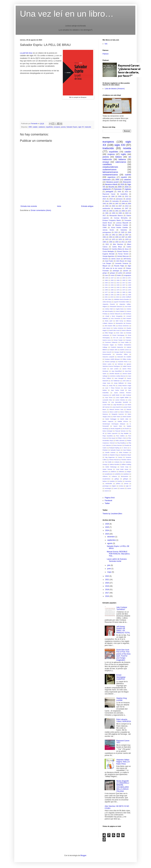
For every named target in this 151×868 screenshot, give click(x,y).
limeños (120, 481)
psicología (106, 486)
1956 (120, 235)
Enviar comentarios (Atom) (41, 210)
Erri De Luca (118, 338)
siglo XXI (120, 145)
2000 (129, 204)
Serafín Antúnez (110, 452)
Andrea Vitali (109, 309)
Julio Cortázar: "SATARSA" (122, 608)
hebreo (105, 481)
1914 (118, 283)
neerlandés (109, 483)
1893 (112, 280)
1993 (114, 213)
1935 (118, 285)
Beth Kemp (119, 321)
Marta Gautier (127, 417)
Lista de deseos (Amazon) (115, 89)
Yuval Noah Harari (122, 469)
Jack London (114, 369)
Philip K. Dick (122, 438)
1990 (111, 242)
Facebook (108, 501)
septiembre (112, 540)
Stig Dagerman (110, 457)
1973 (114, 239)
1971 (129, 211)
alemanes (119, 199)
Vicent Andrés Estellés (119, 227)
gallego (117, 479)
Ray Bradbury (122, 443)
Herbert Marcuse (123, 256)
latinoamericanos (110, 172)
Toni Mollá (108, 462)
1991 (112, 295)
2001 (106, 297)
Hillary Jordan (127, 359)
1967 (123, 237)
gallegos (126, 479)
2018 (111, 199)
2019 (122, 184)
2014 (104, 199)
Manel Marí (107, 225)
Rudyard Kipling (114, 448)
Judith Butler (116, 395)
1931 (106, 285)
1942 (104, 204)
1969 (129, 237)
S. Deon (125, 448)
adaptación (107, 189)
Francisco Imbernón (111, 342)
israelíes (112, 481)
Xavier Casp (124, 467)
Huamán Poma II (123, 362)
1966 (112, 290)
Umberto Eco (118, 462)
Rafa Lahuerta (120, 440)
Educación (127, 182)
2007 (120, 206)
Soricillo (105, 455)
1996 (120, 213)
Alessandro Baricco (116, 216)
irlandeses (117, 208)
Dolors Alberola (126, 330)
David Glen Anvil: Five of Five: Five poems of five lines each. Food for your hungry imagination (123, 655)
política (118, 483)
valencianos (121, 162)
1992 (117, 242)
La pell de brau (26, 53)
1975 (130, 290)
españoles (49, 127)
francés (105, 196)
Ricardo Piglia (119, 266)
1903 (106, 283)
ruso (106, 275)
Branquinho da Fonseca (124, 323)
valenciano (107, 180)
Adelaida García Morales (121, 299)
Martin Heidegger (111, 419)
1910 (112, 283)
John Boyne (120, 261)
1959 (106, 290)
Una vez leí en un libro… (67, 14)
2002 (107, 206)
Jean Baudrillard (117, 371)
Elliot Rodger (109, 333)
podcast (128, 273)
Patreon (106, 54)
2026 (107, 524)
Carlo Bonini (106, 328)
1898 (124, 280)
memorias (128, 481)
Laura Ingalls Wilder (122, 397)
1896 (118, 280)
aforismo (105, 472)
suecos (122, 488)
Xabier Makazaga (111, 467)
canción (126, 271)
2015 (112, 297)
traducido (88, 127)
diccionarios (125, 476)
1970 (118, 290)
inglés (124, 154)
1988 (106, 295)
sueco (116, 488)
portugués (109, 192)
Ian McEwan (119, 364)
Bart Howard (127, 318)
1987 (117, 204)
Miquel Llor (107, 266)
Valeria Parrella (114, 464)
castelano (126, 474)
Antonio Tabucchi (115, 314)
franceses (118, 189)
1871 (130, 278)
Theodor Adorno (126, 460)
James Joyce (116, 259)
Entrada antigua (87, 206)
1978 (127, 239)
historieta (124, 230)
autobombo (106, 208)
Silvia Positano (124, 452)
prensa (126, 483)
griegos (113, 273)
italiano (119, 157)
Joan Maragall (119, 378)
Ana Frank (128, 306)
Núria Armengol (107, 431)
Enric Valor (120, 333)
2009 (120, 187)
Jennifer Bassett (114, 374)
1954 (111, 204)
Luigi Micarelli (117, 405)
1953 (124, 287)
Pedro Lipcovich (112, 433)
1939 (130, 285)
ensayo (106, 162)
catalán (35, 127)
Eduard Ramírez (123, 251)
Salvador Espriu (72, 127)
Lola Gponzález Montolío (120, 402)
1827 (112, 278)
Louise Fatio (106, 405)
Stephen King (114, 455)
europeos (57, 127)
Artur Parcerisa (116, 318)
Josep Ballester (119, 383)
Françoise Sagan (108, 345)
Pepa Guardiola (108, 436)
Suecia (120, 457)
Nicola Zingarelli (116, 429)
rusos (113, 275)
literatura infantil (111, 184)
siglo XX (81, 127)
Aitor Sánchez (118, 244)
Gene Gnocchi (107, 352)
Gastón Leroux (124, 350)
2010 (126, 192)
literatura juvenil (112, 182)
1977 (106, 292)
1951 (107, 235)
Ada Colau (108, 299)
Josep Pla (112, 386)
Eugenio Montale (109, 254)
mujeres (111, 154)
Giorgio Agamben (109, 256)
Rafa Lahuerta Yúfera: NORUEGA (124, 720)
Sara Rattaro (127, 450)
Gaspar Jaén (113, 350)
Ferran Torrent (123, 254)
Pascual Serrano (120, 431)
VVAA (105, 227)
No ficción (126, 429)
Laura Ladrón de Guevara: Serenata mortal (117, 560)
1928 (129, 232)
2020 (129, 242)
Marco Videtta (125, 412)
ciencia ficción (108, 230)
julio (109, 565)
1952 (114, 235)
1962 (104, 237)
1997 (124, 295)
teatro (119, 275)
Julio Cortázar (127, 395)
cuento (128, 175)
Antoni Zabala (120, 311)
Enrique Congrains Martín (112, 220)
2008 (119, 192)
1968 (123, 211)
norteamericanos (110, 175)
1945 (118, 287)
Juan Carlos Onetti (117, 390)
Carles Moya (117, 247)
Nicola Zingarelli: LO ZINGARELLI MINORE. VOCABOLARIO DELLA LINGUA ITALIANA (123, 786)
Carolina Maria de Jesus (120, 249)
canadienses (108, 474)
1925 (123, 232)
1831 (118, 278)
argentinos (112, 177)
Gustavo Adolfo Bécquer (112, 359)
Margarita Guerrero (118, 414)
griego (105, 273)
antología (116, 271)
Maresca (105, 414)
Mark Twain (117, 417)
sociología (108, 488)
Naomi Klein (118, 426)
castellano (107, 164)
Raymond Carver (109, 194)
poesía (63, 127)
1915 (116, 232)
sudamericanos (110, 169)
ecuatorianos (106, 479)
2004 (114, 206)
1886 (106, 280)
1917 (124, 283)
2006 (120, 196)
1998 (123, 204)
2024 (107, 530)
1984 (118, 292)
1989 (104, 242)
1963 (111, 237)
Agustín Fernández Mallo (121, 302)
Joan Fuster (109, 261)
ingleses (128, 189)
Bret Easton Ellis (110, 326)
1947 (126, 208)
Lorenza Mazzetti (122, 223)
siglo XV (128, 486)
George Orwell (119, 352)
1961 (117, 211)
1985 (124, 292)
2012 (127, 196)
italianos (122, 159)
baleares (122, 472)
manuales (115, 201)
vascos (107, 491)
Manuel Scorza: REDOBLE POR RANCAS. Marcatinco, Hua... (118, 554)
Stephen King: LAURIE (122, 699)
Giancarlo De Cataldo (124, 357)
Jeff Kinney (127, 259)
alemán (129, 199)
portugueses (107, 232)
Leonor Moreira (120, 400)
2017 (104, 216)
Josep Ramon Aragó (125, 386)
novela (127, 148)
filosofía (111, 187)
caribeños (118, 474)
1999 (130, 295)
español (124, 177)
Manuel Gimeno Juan (116, 409)
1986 (130, 292)
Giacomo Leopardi (108, 357)
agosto (110, 543)
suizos (129, 488)
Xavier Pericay (107, 469)
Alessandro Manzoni (116, 306)
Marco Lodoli (114, 412)
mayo (110, 572)
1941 (106, 287)
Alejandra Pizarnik (109, 304)
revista (121, 486)
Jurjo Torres (109, 397)
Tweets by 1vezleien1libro (112, 514)
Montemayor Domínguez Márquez (114, 424)
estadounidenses (110, 167)
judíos (120, 273)
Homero (105, 259)
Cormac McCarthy (121, 218)
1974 (124, 290)
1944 (112, 287)
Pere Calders (120, 436)
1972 (107, 239)
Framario (128, 340)
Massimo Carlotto (122, 225)
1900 (130, 280)
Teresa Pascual (114, 460)
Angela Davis (120, 309)
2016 (127, 187)
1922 (130, 283)
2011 (123, 242)
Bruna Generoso (124, 326)
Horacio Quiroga (110, 362)
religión (114, 486)
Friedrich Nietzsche (117, 347)
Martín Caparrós (108, 421)
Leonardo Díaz (107, 400)
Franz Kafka (125, 342)
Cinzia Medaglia (108, 251)
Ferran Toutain (118, 340)
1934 (112, 285)
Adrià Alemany (107, 302)
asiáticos (113, 472)
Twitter (107, 503)
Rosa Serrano (118, 445)
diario (107, 201)
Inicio (59, 206)
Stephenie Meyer (126, 455)
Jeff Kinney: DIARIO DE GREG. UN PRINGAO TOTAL (123, 630)
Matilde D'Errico (123, 421)
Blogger (83, 855)
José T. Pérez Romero (113, 388)
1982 (112, 292)
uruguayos (127, 275)
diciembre (111, 537)
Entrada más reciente (29, 206)
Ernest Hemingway (118, 335)
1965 (117, 237)
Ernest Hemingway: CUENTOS (121, 677)
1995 (118, 295)
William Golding (126, 464)
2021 (107, 244)
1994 (113, 196)
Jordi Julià (126, 381)
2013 (127, 206)
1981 (107, 213)
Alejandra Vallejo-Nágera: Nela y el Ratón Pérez (123, 762)
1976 (120, 239)
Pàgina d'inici (110, 498)
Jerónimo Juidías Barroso (118, 376)
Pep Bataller (125, 433)
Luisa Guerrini (116, 407)
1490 (106, 278)
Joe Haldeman (115, 381)
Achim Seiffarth (126, 297)
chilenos (105, 476)
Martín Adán (124, 419)
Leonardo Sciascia (122, 263)
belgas (129, 472)
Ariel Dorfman (127, 314)
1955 (104, 211)
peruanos (125, 201)
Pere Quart (112, 438)
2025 (107, 527)
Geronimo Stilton (122, 354)
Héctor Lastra (107, 364)
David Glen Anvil (114, 330)
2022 (118, 297)
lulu (106, 44)
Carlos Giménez (118, 328)
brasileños (124, 194)
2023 (107, 534)
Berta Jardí (109, 321)
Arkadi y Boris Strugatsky (114, 316)
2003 (127, 213)
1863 (124, 278)
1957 (127, 235)
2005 (117, 180)
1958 (130, 287)
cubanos (114, 476)
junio (109, 569)
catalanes (42, 127)
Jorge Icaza (106, 383)
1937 (124, 285)
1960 (30, 127)
